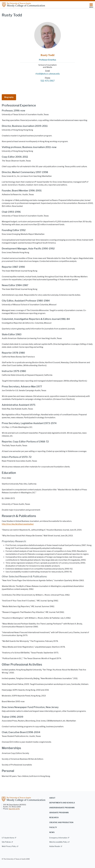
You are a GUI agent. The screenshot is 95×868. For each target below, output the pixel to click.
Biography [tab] (9, 97)
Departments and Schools (62, 803)
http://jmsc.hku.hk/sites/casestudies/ (18, 524)
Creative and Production (61, 823)
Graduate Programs (59, 813)
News (52, 832)
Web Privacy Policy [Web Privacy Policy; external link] (9, 846)
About (52, 798)
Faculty (53, 827)
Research (54, 818)
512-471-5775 (14, 809)
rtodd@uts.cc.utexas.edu (48, 74)
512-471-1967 (48, 81)
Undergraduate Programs (62, 808)
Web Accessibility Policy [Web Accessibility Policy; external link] (58, 842)
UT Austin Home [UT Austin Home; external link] (8, 838)
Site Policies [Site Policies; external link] (6, 842)
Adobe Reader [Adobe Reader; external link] (55, 846)
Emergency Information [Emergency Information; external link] (58, 838)
